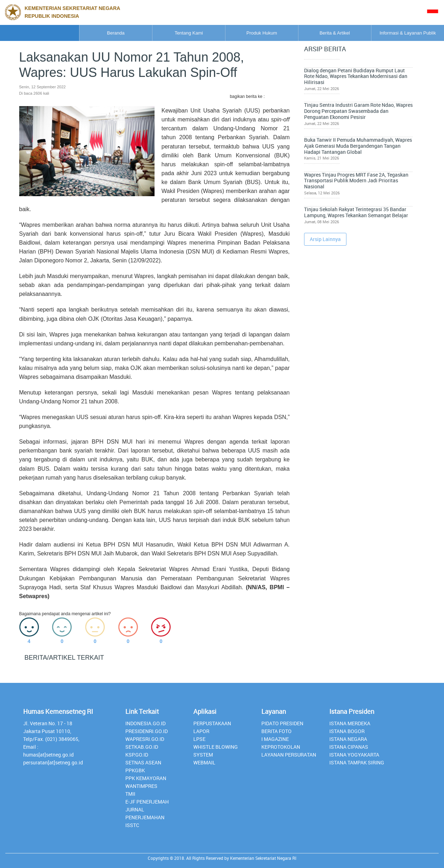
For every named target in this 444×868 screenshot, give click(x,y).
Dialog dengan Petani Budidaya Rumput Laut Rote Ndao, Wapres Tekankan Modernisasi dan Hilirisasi (378, 71)
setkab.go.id (142, 747)
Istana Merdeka (350, 723)
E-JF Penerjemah (147, 802)
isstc (132, 825)
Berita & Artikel (311, 33)
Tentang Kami (134, 33)
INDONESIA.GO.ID (145, 723)
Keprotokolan (281, 747)
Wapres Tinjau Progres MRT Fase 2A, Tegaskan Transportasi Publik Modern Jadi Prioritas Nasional (378, 181)
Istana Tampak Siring (357, 762)
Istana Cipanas (349, 747)
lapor (201, 731)
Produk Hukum (222, 33)
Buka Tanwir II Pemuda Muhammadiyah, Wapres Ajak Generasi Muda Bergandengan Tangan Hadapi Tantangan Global (376, 145)
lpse (199, 739)
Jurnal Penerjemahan (145, 813)
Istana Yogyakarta (354, 755)
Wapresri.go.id (145, 739)
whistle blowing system (216, 751)
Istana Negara (348, 739)
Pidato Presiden (282, 723)
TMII (130, 794)
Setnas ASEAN (143, 762)
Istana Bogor (347, 731)
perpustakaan (212, 723)
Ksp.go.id (137, 755)
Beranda (45, 33)
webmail (204, 762)
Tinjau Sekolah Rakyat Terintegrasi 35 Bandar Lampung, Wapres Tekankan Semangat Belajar (378, 213)
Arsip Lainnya (325, 246)
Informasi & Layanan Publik (400, 33)
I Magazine (275, 739)
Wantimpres (141, 786)
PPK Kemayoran (146, 778)
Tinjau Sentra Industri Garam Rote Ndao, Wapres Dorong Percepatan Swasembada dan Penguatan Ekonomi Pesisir (379, 107)
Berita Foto (276, 731)
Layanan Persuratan (289, 755)
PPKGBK (135, 770)
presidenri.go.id (147, 731)
